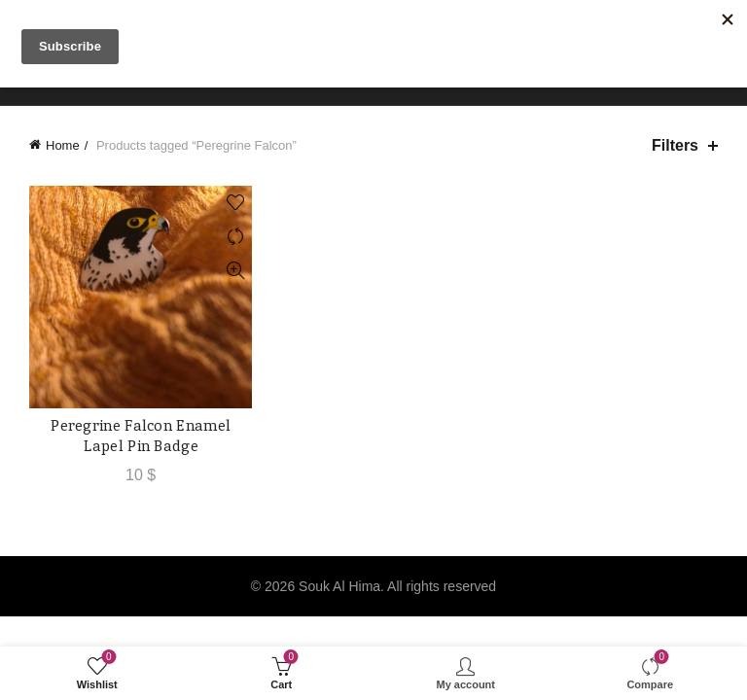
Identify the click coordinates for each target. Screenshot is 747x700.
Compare (235, 237)
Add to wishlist (235, 203)
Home (63, 145)
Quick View (235, 271)
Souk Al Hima (339, 586)
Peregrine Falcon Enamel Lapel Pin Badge (141, 436)
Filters (675, 145)
